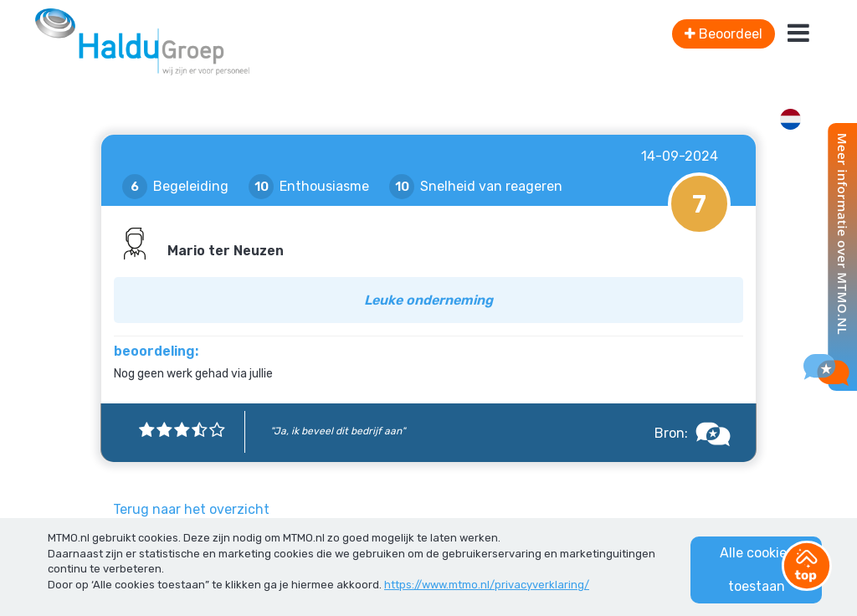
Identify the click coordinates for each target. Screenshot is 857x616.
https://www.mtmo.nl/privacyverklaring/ (487, 585)
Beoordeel (724, 34)
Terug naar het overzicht (191, 509)
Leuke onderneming (428, 300)
